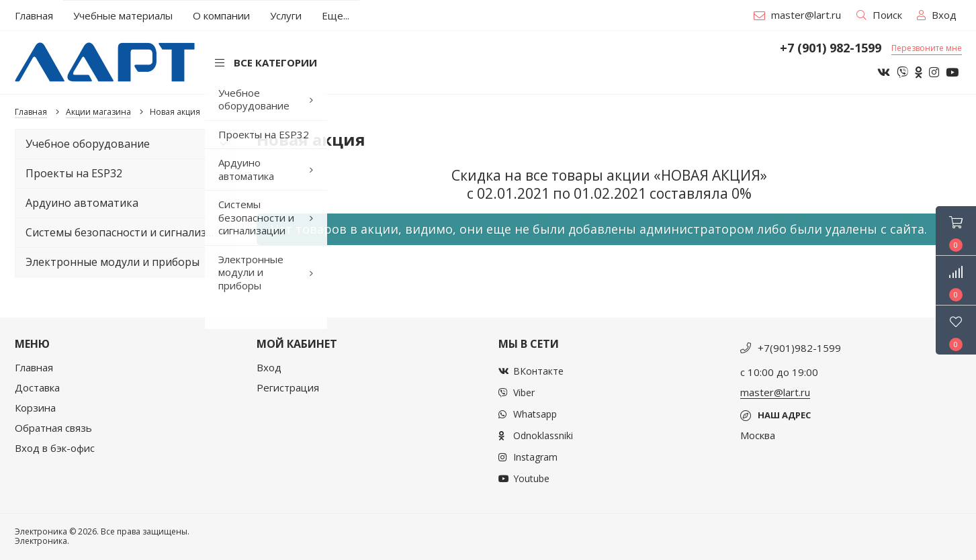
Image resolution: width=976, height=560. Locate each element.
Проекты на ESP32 (74, 173)
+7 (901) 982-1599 (831, 48)
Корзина (35, 408)
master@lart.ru (797, 15)
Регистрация (288, 387)
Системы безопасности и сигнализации (129, 232)
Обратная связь (53, 428)
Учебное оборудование (129, 144)
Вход (269, 367)
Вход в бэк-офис (55, 448)
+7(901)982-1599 (799, 348)
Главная (34, 367)
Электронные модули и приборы (129, 262)
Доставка (37, 387)
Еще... (336, 15)
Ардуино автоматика (129, 203)
